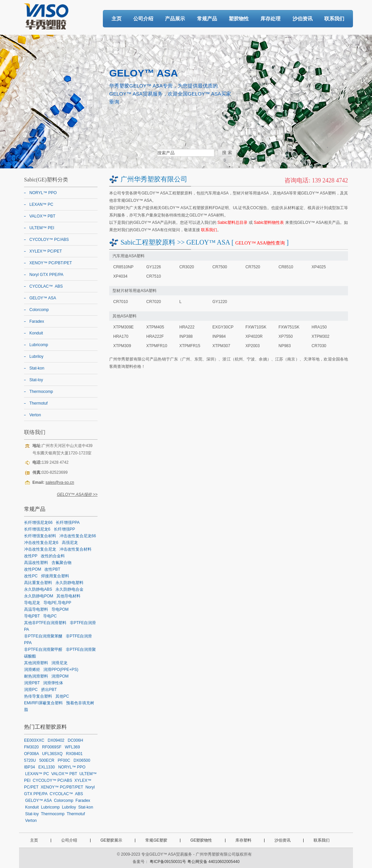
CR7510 (154, 276)
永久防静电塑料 (69, 583)
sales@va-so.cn (60, 482)
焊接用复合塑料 (55, 576)
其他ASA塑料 (125, 316)
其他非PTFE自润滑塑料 (45, 623)
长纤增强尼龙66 (38, 523)
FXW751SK (289, 327)
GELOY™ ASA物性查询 (260, 243)
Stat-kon (37, 368)
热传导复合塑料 (38, 696)
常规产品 (207, 19)
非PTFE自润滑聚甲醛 (43, 649)
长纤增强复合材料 (40, 536)
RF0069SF (52, 747)
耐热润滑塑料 (36, 676)
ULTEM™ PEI (42, 228)
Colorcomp (39, 310)
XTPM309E (123, 327)
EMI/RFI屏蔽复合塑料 (43, 703)
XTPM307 (221, 346)
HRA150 (319, 327)
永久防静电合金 (69, 589)
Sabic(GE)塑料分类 (46, 180)
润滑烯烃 (32, 670)
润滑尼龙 (59, 663)
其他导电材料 (68, 596)
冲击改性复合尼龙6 (41, 543)
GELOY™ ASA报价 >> (77, 494)
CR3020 (187, 267)
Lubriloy (36, 356)
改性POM (33, 569)
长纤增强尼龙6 (37, 529)
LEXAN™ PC (41, 204)
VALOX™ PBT (42, 216)
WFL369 (72, 747)
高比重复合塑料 (38, 583)
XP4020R (254, 336)
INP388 (186, 336)
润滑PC (31, 690)
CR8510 (286, 267)
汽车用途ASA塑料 (129, 256)
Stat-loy (36, 380)
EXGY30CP (223, 327)
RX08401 (74, 754)
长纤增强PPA (68, 523)
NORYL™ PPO (43, 193)
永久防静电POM (39, 596)
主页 (117, 19)
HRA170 (121, 336)
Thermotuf (39, 403)
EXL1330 (47, 767)
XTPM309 (122, 346)
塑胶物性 (239, 19)
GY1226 (154, 267)
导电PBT (32, 616)
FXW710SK (256, 327)
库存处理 (270, 19)
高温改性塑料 (36, 563)
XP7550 (286, 336)
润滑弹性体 (53, 683)
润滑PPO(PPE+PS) (61, 670)
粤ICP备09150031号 (168, 862)
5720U (30, 760)
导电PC (50, 616)
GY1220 (220, 302)
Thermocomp (41, 392)
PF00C (64, 760)
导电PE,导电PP (57, 603)
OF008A (31, 754)
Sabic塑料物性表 (269, 223)
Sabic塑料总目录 (232, 223)
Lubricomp (39, 345)
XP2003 (253, 346)
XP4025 (319, 267)
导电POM (60, 609)
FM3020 (31, 747)
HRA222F (155, 336)
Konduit (36, 333)
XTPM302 (320, 336)
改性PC (31, 576)
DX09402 (56, 740)
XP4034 (120, 276)
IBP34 (30, 767)
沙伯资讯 (303, 19)
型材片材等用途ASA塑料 (135, 291)
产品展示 (175, 19)
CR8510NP (123, 267)
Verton (35, 415)
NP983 (285, 346)
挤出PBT (49, 690)
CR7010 (121, 302)
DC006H (75, 740)
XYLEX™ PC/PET (46, 251)
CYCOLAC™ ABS (46, 286)
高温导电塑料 (36, 609)
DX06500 (82, 760)
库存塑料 (243, 840)
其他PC (62, 696)
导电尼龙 (32, 603)
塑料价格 (133, 367)
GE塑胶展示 (111, 840)
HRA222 (187, 327)
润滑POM (60, 676)
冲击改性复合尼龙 (40, 549)
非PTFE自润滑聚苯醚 (43, 636)
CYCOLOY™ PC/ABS (49, 240)
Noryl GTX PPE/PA (46, 275)
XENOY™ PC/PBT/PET (51, 263)
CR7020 (154, 302)
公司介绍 (143, 19)
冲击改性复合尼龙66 (78, 536)
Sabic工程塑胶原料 (148, 242)
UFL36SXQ (52, 754)
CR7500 (220, 267)
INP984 (219, 336)
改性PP (31, 556)
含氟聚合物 (61, 563)
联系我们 (334, 19)
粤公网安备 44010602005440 (214, 862)
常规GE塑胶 (156, 840)
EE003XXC (34, 740)
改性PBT (52, 569)
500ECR (47, 760)
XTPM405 (155, 327)
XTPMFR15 (190, 346)
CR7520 (253, 267)
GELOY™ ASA (43, 298)
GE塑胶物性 (201, 840)
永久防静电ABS (38, 589)
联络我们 (35, 432)
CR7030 (319, 346)
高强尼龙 (70, 543)
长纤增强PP (64, 529)
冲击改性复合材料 (75, 549)
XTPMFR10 (157, 346)
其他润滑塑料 (36, 663)
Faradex (37, 321)
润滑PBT (32, 683)
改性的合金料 (53, 556)
